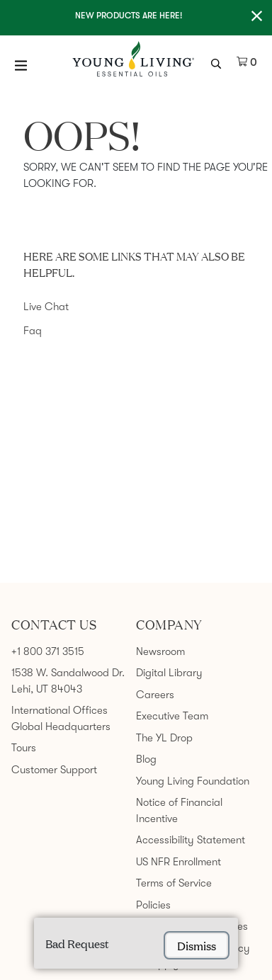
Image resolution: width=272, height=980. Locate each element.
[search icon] (218, 62)
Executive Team (172, 716)
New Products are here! (129, 16)
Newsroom (160, 651)
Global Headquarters (61, 727)
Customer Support (54, 770)
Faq (33, 331)
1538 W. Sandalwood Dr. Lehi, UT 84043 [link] (68, 681)
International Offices (59, 710)
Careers (155, 695)
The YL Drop (164, 738)
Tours (24, 748)
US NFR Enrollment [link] (178, 862)
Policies (153, 905)
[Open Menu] (21, 65)
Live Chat (46, 307)
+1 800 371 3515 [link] (48, 651)
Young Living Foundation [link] (193, 781)
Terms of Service (174, 883)
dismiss (197, 945)
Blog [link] (146, 759)
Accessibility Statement (191, 840)
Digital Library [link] (169, 673)
